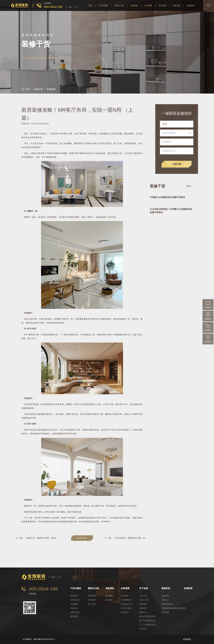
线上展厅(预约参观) (147, 616)
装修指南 (165, 596)
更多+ (189, 190)
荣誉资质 (143, 604)
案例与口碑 (119, 5)
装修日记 (165, 600)
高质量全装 (75, 600)
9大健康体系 (126, 600)
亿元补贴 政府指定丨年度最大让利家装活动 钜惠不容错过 (171, 220)
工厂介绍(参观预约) (147, 625)
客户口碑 (92, 604)
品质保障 (148, 5)
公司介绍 (143, 596)
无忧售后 (125, 612)
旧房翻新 (74, 604)
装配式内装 (75, 612)
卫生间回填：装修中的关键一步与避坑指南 (164, 538)
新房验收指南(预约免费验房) (174, 608)
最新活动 (74, 596)
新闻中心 (143, 612)
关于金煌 (162, 5)
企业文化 (143, 629)
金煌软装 (191, 5)
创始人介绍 (144, 600)
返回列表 (82, 538)
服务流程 (74, 616)
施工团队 (109, 600)
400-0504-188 (53, 7)
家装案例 (92, 596)
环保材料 (125, 596)
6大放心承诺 (126, 608)
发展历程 (143, 608)
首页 (90, 5)
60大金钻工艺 (127, 604)
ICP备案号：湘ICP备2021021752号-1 (39, 639)
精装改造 (74, 608)
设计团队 (109, 596)
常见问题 (165, 612)
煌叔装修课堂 (167, 604)
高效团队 (134, 5)
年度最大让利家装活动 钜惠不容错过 (168, 206)
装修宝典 (176, 5)
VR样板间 (92, 600)
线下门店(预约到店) (147, 621)
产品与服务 (103, 5)
